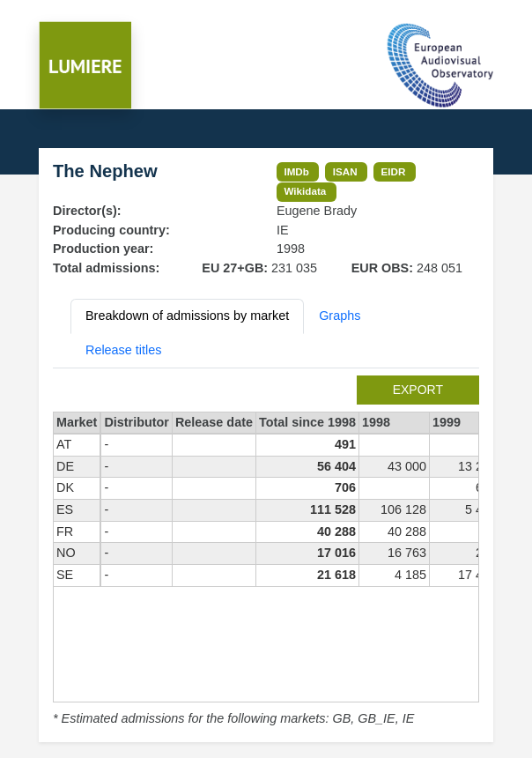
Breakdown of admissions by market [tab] (187, 316)
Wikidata (305, 191)
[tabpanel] (266, 552)
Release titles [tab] (123, 350)
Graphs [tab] (340, 316)
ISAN (345, 171)
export (418, 390)
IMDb (296, 171)
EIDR (393, 171)
